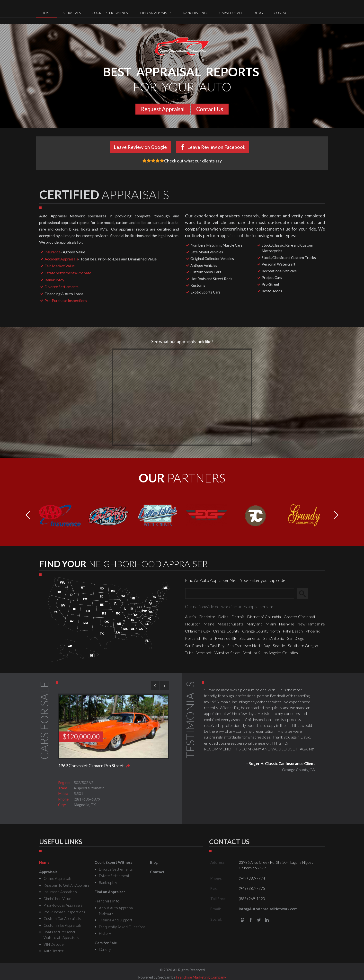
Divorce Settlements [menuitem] (116, 869)
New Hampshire (311, 624)
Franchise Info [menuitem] (195, 13)
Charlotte (207, 617)
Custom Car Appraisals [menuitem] (62, 918)
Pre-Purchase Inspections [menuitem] (64, 912)
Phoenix (313, 631)
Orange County (226, 631)
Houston (193, 624)
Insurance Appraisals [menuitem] (60, 892)
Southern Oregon (303, 646)
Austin (190, 617)
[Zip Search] (240, 593)
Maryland (254, 624)
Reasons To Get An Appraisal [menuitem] (67, 885)
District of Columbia (264, 617)
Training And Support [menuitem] (116, 920)
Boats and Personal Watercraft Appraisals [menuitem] (61, 935)
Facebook (251, 920)
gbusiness (243, 920)
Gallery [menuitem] (105, 949)
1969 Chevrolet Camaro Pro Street (91, 766)
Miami (271, 624)
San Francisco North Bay (249, 646)
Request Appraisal (163, 109)
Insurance (53, 252)
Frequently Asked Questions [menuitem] (122, 927)
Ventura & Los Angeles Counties (271, 653)
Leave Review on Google (140, 147)
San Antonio (274, 638)
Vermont (204, 653)
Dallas (223, 617)
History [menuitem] (105, 933)
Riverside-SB (226, 638)
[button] (336, 515)
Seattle (279, 646)
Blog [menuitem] (258, 13)
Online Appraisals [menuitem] (58, 878)
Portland (192, 638)
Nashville (287, 624)
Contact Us (210, 109)
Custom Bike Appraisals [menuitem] (62, 925)
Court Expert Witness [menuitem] (111, 13)
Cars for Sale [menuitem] (231, 13)
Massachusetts (230, 624)
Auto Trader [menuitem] (53, 951)
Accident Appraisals (61, 259)
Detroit (238, 617)
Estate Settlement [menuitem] (114, 876)
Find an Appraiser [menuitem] (155, 13)
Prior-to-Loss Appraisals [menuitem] (63, 905)
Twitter (259, 920)
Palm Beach (293, 631)
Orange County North (261, 631)
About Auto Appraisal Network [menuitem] (116, 911)
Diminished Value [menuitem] (57, 899)
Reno (207, 638)
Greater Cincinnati (299, 617)
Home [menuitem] (47, 13)
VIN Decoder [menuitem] (54, 944)
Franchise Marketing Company (201, 977)
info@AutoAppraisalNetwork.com (268, 909)
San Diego (296, 638)
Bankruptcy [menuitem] (108, 882)
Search (305, 593)
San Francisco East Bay (205, 646)
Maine (209, 624)
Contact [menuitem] (281, 13)
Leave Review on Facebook (216, 147)
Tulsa (189, 653)
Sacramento (250, 638)
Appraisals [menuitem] (72, 13)
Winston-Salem (227, 653)
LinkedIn (267, 920)
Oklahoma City (198, 631)
